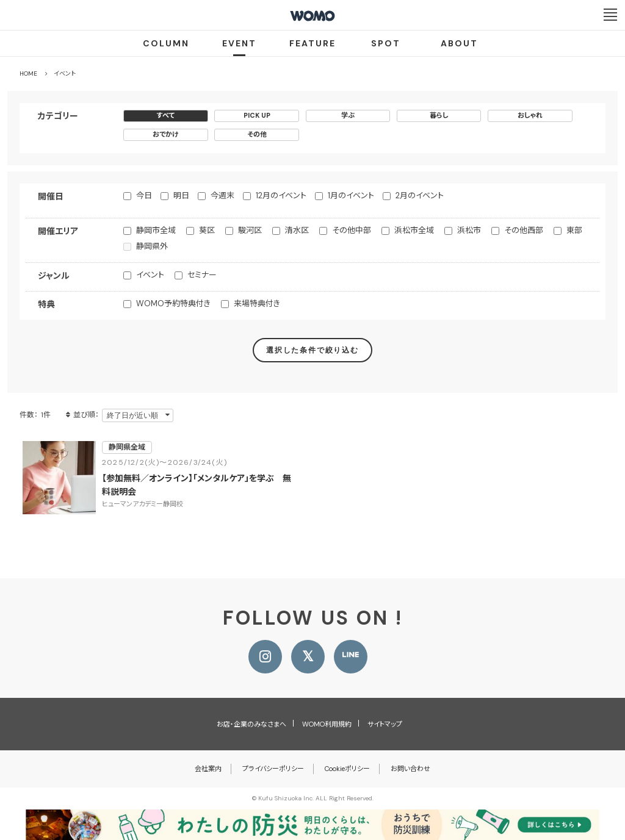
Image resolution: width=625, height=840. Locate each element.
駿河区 (250, 230)
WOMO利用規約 (327, 724)
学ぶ (348, 115)
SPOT (386, 43)
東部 (574, 230)
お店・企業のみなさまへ (251, 724)
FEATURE (312, 43)
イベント (150, 275)
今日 (144, 196)
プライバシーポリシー (273, 769)
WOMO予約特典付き (173, 303)
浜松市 (469, 230)
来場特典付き (257, 303)
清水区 (297, 230)
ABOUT (459, 43)
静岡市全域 (156, 230)
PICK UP (257, 115)
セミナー (202, 275)
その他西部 (524, 230)
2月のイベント (420, 196)
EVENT (239, 43)
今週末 (222, 196)
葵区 (207, 230)
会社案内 (208, 769)
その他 (257, 134)
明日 (181, 196)
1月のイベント (351, 196)
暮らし (439, 115)
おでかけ (166, 134)
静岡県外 (152, 246)
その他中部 (352, 230)
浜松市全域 (414, 230)
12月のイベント (281, 196)
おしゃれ (530, 115)
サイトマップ (385, 724)
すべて (166, 115)
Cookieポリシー (347, 769)
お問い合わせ (410, 769)
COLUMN (166, 43)
